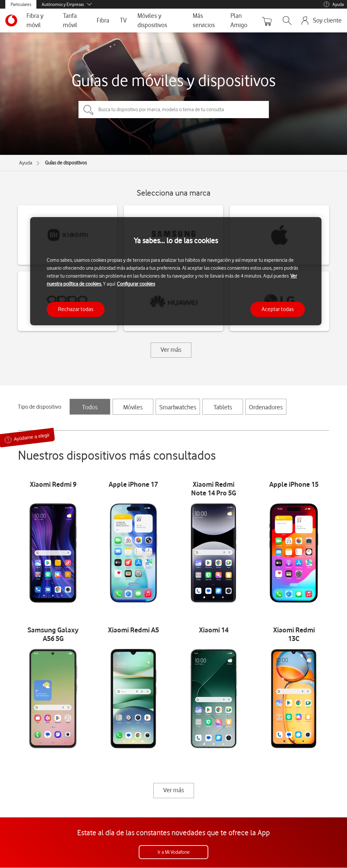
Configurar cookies (136, 284)
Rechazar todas (76, 309)
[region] (176, 271)
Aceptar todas (278, 309)
